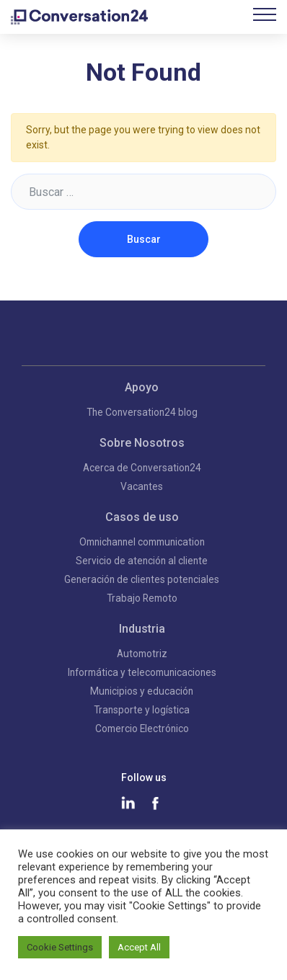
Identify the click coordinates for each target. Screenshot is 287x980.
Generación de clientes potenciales (142, 579)
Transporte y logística (142, 710)
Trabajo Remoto (142, 598)
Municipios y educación (142, 691)
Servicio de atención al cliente (142, 561)
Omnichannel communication (142, 542)
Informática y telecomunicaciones (142, 672)
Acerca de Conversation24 (142, 468)
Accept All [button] (139, 947)
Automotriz (142, 654)
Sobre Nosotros (142, 443)
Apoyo (142, 387)
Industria (142, 629)
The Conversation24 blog (142, 412)
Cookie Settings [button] (60, 947)
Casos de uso (142, 517)
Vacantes (142, 486)
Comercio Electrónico (142, 729)
